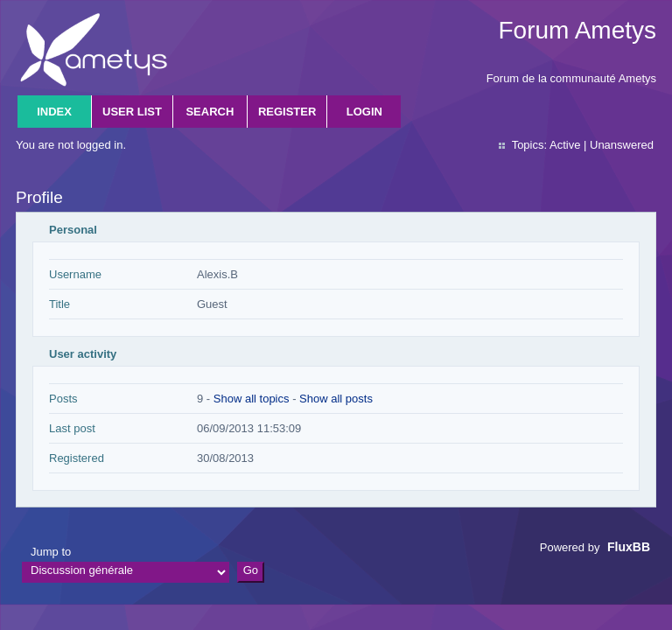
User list (132, 112)
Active (565, 145)
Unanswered (622, 145)
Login (364, 112)
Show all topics (252, 399)
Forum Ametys (577, 30)
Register (287, 112)
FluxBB (629, 547)
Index (54, 112)
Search (210, 112)
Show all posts (336, 399)
